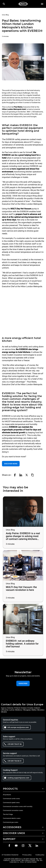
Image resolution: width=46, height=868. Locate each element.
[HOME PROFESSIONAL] (23, 4)
